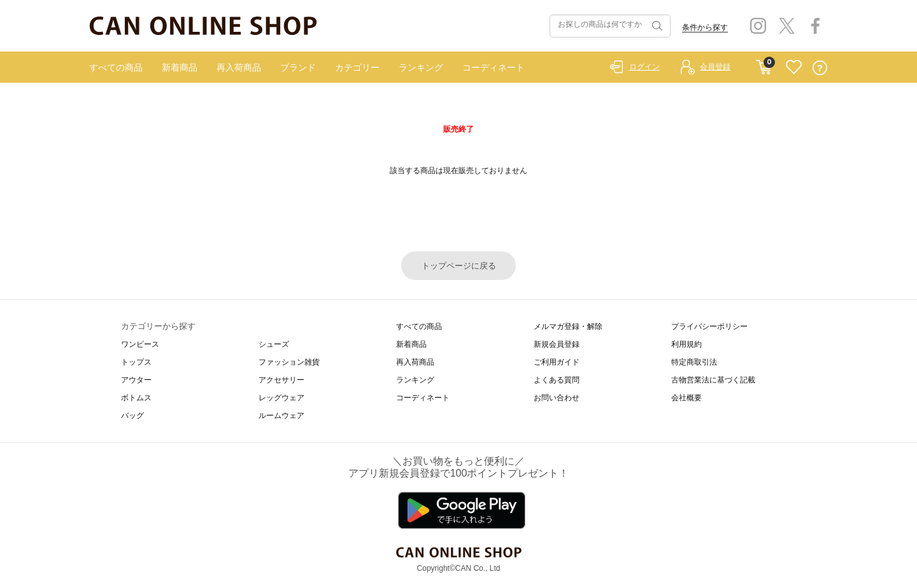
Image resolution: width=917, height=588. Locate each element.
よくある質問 (557, 380)
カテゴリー (357, 67)
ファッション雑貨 (289, 362)
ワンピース (140, 344)
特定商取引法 (694, 362)
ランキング (421, 67)
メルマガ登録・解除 (568, 326)
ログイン (644, 67)
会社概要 (686, 398)
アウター (136, 380)
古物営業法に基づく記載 (713, 380)
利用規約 (686, 344)
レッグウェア (281, 398)
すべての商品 (116, 67)
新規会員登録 (557, 344)
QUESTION (820, 68)
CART (764, 64)
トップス (136, 362)
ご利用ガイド (557, 362)
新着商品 (180, 67)
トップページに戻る (459, 266)
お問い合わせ (557, 398)
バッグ (132, 416)
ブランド (298, 67)
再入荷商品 (239, 67)
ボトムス (136, 398)
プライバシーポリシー (709, 326)
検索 (656, 26)
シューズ (274, 344)
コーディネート (494, 67)
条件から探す (705, 27)
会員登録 (715, 67)
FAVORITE (794, 68)
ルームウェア (281, 416)
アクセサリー (281, 380)
